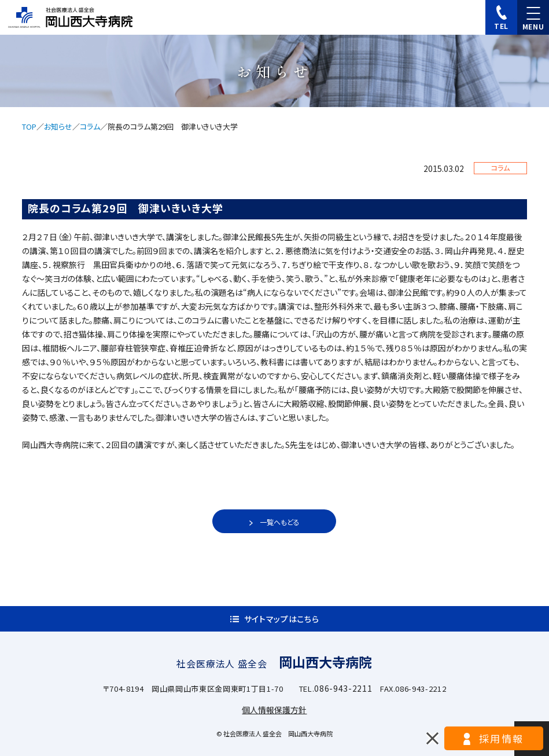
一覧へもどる (280, 522)
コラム (90, 126)
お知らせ (58, 126)
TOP (29, 126)
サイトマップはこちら (282, 619)
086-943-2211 (343, 688)
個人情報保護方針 (274, 710)
